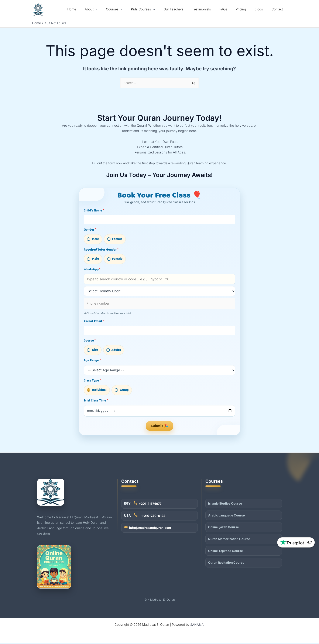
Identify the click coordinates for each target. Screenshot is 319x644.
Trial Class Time (96, 401)
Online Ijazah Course (224, 528)
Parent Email (94, 322)
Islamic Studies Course (226, 504)
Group (122, 390)
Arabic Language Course (227, 516)
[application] (114, 9)
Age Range (92, 361)
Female (115, 239)
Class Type (92, 381)
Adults (114, 350)
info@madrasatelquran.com (151, 529)
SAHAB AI (198, 625)
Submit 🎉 (159, 426)
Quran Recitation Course (227, 564)
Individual (97, 390)
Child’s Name (94, 211)
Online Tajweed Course (226, 552)
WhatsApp (92, 270)
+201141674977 (151, 504)
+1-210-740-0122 (152, 516)
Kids (93, 350)
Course (90, 341)
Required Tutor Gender (101, 250)
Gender (90, 230)
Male (93, 239)
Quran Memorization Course (230, 540)
